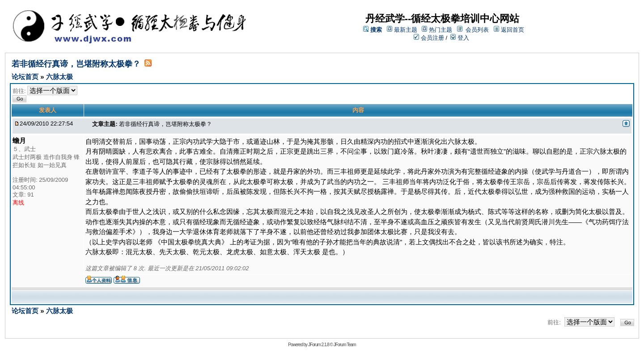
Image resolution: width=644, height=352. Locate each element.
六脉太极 (59, 77)
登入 (460, 38)
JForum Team (345, 345)
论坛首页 (26, 77)
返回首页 (513, 30)
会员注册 (429, 38)
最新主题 (406, 30)
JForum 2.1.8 (319, 345)
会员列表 (477, 30)
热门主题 (441, 30)
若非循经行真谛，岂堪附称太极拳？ (76, 64)
